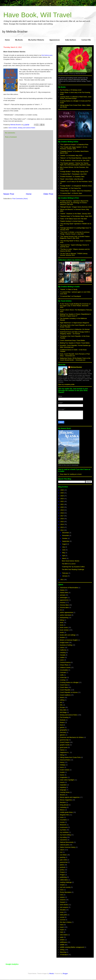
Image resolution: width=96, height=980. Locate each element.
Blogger (65, 973)
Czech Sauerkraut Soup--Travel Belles (72, 340)
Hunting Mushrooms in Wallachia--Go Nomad (75, 329)
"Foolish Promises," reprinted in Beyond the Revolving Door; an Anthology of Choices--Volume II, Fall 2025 (74, 203)
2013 (62, 527)
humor (62, 775)
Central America (65, 662)
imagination (64, 777)
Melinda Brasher (76, 367)
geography (63, 730)
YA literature (64, 955)
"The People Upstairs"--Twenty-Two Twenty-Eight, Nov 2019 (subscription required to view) (75, 164)
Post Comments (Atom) (20, 199)
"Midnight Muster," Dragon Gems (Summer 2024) (76, 207)
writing (62, 950)
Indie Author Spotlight (67, 780)
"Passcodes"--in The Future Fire (70, 188)
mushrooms (64, 827)
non (61, 852)
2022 (62, 501)
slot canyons (64, 907)
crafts (62, 675)
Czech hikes (64, 687)
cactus (62, 647)
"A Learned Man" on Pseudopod (70, 296)
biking (62, 620)
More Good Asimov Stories (71, 561)
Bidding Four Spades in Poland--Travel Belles (75, 343)
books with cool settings (68, 635)
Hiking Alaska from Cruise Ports (70, 757)
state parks (64, 915)
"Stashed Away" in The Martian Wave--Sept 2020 (76, 216)
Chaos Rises (64, 665)
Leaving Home (65, 792)
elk (61, 702)
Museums (63, 825)
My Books (19, 40)
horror (62, 767)
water (62, 937)
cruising (63, 680)
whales (62, 940)
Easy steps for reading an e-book (71, 474)
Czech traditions (65, 695)
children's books (65, 667)
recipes (62, 885)
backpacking (64, 618)
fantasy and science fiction (27, 128)
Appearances (55, 40)
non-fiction (63, 855)
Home (7, 40)
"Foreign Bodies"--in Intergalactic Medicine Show (76, 186)
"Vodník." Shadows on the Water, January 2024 (75, 214)
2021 (62, 504)
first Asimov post (47, 55)
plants (62, 865)
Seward (62, 902)
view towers (64, 935)
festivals (63, 720)
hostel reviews (65, 770)
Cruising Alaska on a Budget (69, 682)
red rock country (65, 887)
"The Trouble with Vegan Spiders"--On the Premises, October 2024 (74, 148)
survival (62, 920)
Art (61, 610)
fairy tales (63, 710)
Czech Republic (65, 690)
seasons (63, 900)
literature (63, 802)
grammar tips (64, 740)
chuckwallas (64, 670)
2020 (62, 507)
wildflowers (64, 942)
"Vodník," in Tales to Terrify (69, 289)
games (62, 727)
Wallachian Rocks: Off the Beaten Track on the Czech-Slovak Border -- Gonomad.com (75, 359)
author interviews (66, 615)
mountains (63, 820)
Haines (62, 750)
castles (62, 657)
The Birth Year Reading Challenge (73, 569)
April (64, 556)
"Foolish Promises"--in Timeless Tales (72, 177)
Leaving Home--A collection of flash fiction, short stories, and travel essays (76, 98)
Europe (62, 707)
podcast (63, 867)
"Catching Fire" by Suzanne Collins (73, 567)
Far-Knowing (64, 717)
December (66, 533)
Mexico (62, 810)
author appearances (67, 612)
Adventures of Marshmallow (69, 588)
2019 (62, 510)
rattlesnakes (64, 880)
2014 (62, 524)
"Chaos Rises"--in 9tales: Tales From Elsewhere (76, 191)
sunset (62, 917)
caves (62, 660)
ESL (61, 705)
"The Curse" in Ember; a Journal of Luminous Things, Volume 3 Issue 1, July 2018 (75, 233)
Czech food (64, 685)
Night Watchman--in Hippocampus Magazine (74, 323)
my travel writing (65, 835)
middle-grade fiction (66, 812)
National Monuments (67, 842)
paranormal (64, 862)
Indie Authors (71, 40)
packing (63, 857)
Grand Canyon (65, 742)
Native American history (68, 847)
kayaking (63, 787)
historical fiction (65, 760)
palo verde (63, 860)
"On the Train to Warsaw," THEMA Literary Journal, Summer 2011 (74, 254)
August (65, 544)
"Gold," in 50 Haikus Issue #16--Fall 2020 (73, 219)
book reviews (13, 128)
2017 (62, 516)
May (64, 553)
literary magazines (66, 800)
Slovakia (63, 910)
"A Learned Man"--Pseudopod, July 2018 (73, 174)
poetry (62, 870)
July (64, 547)
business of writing (66, 645)
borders (62, 637)
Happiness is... (65, 752)
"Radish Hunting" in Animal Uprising (72, 221)
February (65, 573)
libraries (63, 795)
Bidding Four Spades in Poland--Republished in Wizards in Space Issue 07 (75, 315)
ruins (62, 895)
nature (62, 850)
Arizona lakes (64, 607)
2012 (62, 530)
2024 (62, 496)
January (65, 576)
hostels (62, 772)
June (64, 550)
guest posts (64, 747)
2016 (62, 519)
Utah (61, 932)
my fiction (63, 830)
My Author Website (36, 40)
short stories (64, 905)
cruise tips (63, 677)
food (61, 725)
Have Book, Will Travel (37, 15)
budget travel (64, 642)
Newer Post (9, 194)
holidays (63, 765)
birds (62, 622)
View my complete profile (66, 384)
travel (62, 927)
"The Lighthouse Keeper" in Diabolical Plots (74, 145)
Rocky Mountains (66, 892)
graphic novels (65, 745)
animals (63, 595)
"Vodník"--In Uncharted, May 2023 (71, 155)
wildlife (62, 945)
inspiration (63, 785)
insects (62, 782)
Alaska (62, 590)
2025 (62, 493)
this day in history (66, 922)
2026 (62, 490)
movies (62, 822)
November (66, 535)
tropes (62, 930)
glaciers (63, 735)
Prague (62, 875)
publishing (63, 877)
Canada (63, 655)
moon (62, 817)
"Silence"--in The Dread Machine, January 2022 (75, 158)
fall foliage (63, 712)
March (64, 558)
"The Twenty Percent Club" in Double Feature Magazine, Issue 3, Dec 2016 (75, 237)
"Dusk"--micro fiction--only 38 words (72, 179)
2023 (62, 499)
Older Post (48, 194)
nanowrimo (64, 840)
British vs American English (69, 640)
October (65, 538)
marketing (63, 807)
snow (62, 912)
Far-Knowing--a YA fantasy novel (71, 90)
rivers (62, 890)
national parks (65, 845)
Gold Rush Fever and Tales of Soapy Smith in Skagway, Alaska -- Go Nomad (75, 333)
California (63, 650)
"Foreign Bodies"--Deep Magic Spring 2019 (74, 172)
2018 (62, 513)
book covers (64, 627)
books (62, 632)
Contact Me (86, 40)
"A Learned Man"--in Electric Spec (71, 193)
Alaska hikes (64, 593)
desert (62, 697)
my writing (63, 837)
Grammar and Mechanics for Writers (72, 737)
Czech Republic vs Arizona (69, 692)
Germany (63, 732)
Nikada (52, 973)
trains (62, 925)
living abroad (64, 805)
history (62, 762)
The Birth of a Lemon (69, 564)
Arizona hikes (64, 605)
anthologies (64, 598)
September (66, 541)
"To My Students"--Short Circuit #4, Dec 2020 (75, 160)
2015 (62, 522)
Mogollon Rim (64, 815)
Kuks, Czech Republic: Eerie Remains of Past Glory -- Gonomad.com (75, 355)
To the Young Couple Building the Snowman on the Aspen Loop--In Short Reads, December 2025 (75, 306)
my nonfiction (64, 832)
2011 (62, 580)
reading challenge (66, 882)
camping (63, 652)
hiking (62, 755)
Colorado (63, 672)
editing (62, 700)
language (63, 790)
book (62, 625)
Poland (62, 872)
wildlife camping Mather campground (72, 947)
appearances (64, 600)
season (62, 897)
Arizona (62, 602)
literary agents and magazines (70, 797)
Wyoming (63, 952)
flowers (62, 722)
